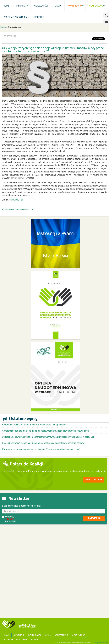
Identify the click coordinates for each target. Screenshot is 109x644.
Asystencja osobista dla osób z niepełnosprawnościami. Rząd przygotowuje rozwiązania (45, 431)
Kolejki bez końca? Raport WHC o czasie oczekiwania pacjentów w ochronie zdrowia (43, 443)
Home (3, 27)
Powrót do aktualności (19, 210)
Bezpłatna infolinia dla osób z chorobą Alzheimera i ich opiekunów (34, 425)
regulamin (9, 519)
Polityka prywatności (101, 643)
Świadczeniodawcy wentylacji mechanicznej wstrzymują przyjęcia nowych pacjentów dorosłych (48, 437)
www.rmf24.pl (16, 200)
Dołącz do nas (93, 480)
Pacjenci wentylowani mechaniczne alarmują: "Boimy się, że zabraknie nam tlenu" (41, 449)
